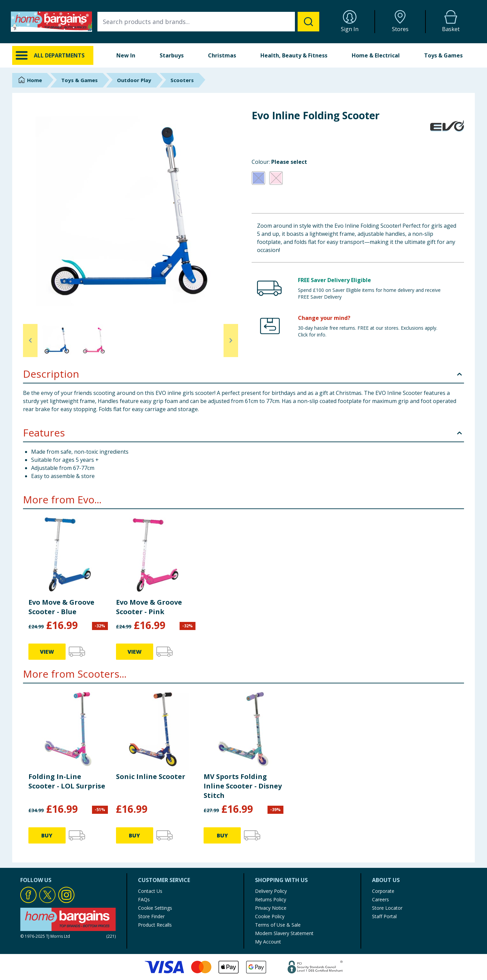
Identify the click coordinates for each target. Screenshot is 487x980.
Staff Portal (384, 916)
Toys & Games (443, 55)
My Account (268, 942)
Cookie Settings (155, 908)
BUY (47, 835)
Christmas (222, 55)
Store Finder (151, 916)
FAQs (144, 899)
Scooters (182, 80)
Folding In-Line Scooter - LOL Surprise (67, 781)
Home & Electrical (376, 55)
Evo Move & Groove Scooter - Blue (61, 607)
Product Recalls (155, 925)
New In (126, 55)
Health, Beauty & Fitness (294, 55)
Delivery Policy (271, 891)
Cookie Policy (270, 916)
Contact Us (150, 891)
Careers (380, 899)
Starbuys (172, 55)
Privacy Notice (271, 908)
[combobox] (208, 22)
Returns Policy (271, 899)
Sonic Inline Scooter (151, 776)
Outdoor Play (134, 80)
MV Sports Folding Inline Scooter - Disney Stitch (243, 786)
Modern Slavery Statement (284, 933)
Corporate (383, 891)
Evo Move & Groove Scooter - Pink (149, 607)
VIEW (47, 652)
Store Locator (387, 908)
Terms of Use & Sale (278, 925)
